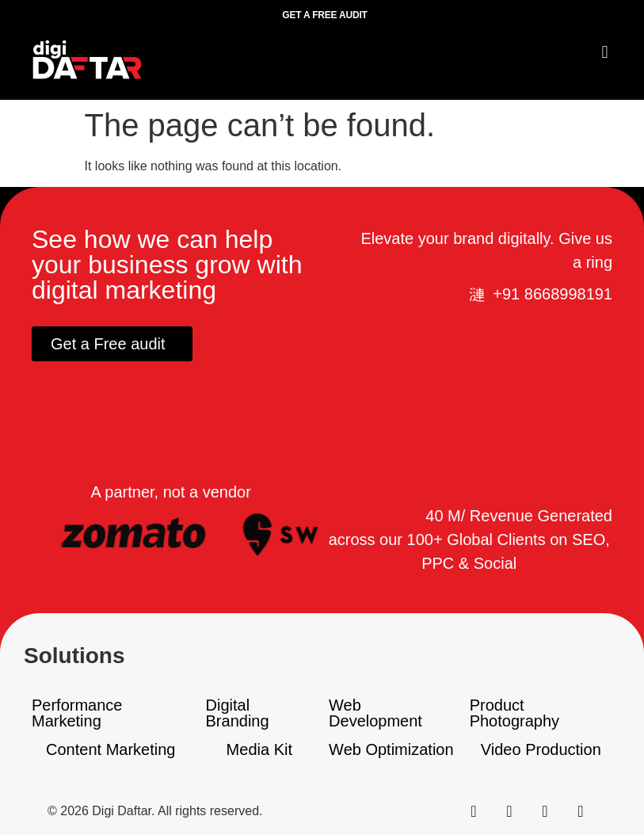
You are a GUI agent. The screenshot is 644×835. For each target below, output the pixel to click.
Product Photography (514, 713)
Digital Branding (238, 713)
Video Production (541, 749)
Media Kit (259, 749)
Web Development (375, 713)
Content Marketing (111, 749)
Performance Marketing (77, 713)
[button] (605, 52)
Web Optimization (391, 749)
